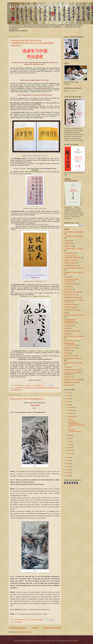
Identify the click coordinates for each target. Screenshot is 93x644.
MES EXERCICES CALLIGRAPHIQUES (70, 344)
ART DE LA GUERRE (70, 260)
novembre (71, 410)
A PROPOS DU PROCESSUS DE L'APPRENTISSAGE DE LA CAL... (76, 424)
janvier (70, 454)
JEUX (66, 313)
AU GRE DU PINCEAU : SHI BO (40, 6)
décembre (71, 407)
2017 (68, 461)
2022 (68, 396)
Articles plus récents (17, 628)
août (70, 419)
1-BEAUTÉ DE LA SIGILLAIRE (73, 232)
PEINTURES (19, 622)
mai (69, 441)
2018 (68, 457)
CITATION (67, 277)
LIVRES (66, 328)
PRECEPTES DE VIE (70, 356)
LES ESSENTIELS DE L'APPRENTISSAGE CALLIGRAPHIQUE (70, 321)
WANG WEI (68, 385)
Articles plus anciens (52, 628)
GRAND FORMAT (70, 307)
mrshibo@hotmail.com (74, 91)
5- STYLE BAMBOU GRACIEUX (74, 249)
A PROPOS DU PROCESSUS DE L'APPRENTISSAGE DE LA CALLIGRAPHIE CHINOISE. (32, 43)
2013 (68, 473)
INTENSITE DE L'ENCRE (71, 310)
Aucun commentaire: (37, 385)
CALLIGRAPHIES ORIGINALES (74, 268)
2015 (68, 467)
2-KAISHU (67, 241)
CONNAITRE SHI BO (70, 284)
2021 (68, 399)
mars (70, 448)
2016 (68, 464)
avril (70, 444)
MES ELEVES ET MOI (71, 341)
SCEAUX (67, 367)
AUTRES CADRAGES (71, 263)
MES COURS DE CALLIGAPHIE (74, 336)
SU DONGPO (68, 377)
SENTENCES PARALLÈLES (72, 370)
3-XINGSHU (68, 244)
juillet (70, 435)
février (70, 451)
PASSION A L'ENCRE (70, 348)
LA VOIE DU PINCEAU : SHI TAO (74, 315)
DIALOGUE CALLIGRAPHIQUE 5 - (28, 399)
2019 (68, 405)
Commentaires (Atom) (24, 632)
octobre (70, 413)
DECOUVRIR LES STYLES (72, 292)
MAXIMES (67, 334)
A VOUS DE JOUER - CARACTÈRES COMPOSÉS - (73, 257)
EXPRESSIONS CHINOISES (72, 298)
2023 (68, 393)
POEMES (67, 353)
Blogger (76, 641)
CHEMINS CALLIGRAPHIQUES (24, 388)
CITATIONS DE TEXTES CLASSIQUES (71, 281)
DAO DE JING (68, 289)
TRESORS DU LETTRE (71, 383)
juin (69, 438)
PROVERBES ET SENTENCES (73, 359)
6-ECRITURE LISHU (70, 253)
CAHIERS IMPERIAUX (71, 266)
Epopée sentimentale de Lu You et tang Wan (74, 301)
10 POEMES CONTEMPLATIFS (73, 236)
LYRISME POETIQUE (71, 331)
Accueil (35, 628)
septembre (71, 416)
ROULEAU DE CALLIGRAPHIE (73, 363)
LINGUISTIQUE (69, 326)
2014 (68, 470)
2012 (68, 476)
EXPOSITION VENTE (70, 295)
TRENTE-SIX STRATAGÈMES (73, 380)
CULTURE (67, 287)
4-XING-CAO (68, 246)
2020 (68, 402)
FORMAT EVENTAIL (70, 305)
